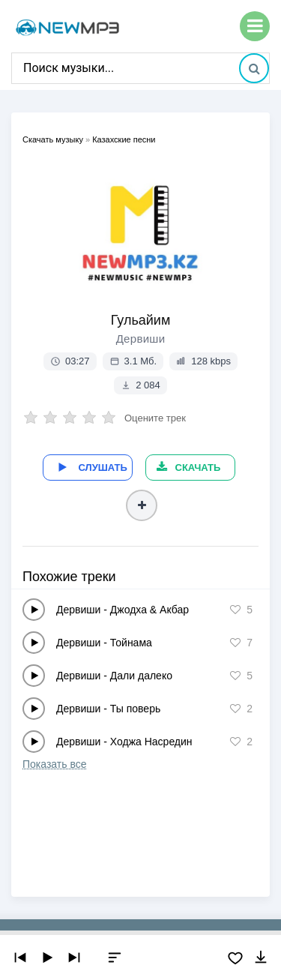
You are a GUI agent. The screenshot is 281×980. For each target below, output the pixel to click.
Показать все (54, 764)
